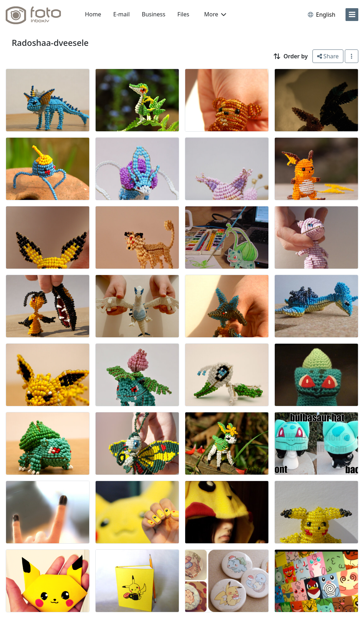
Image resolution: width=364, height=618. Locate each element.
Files (183, 14)
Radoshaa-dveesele (50, 43)
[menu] (352, 15)
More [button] (215, 14)
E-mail (122, 14)
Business (154, 14)
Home (93, 14)
